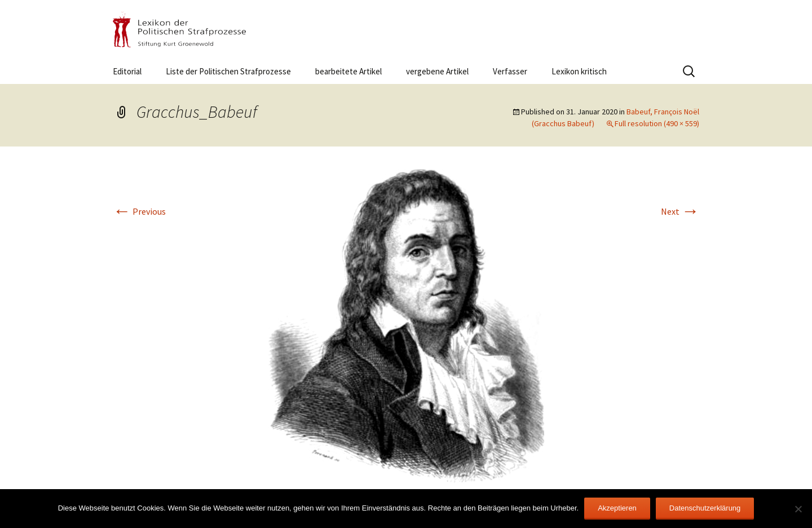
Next (680, 211)
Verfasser (510, 71)
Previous (139, 211)
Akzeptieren (617, 508)
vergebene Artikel (437, 71)
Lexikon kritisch (579, 71)
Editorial (127, 71)
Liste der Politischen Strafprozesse (228, 71)
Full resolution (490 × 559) (657, 123)
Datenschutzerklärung (705, 508)
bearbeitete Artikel (348, 71)
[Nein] (798, 509)
